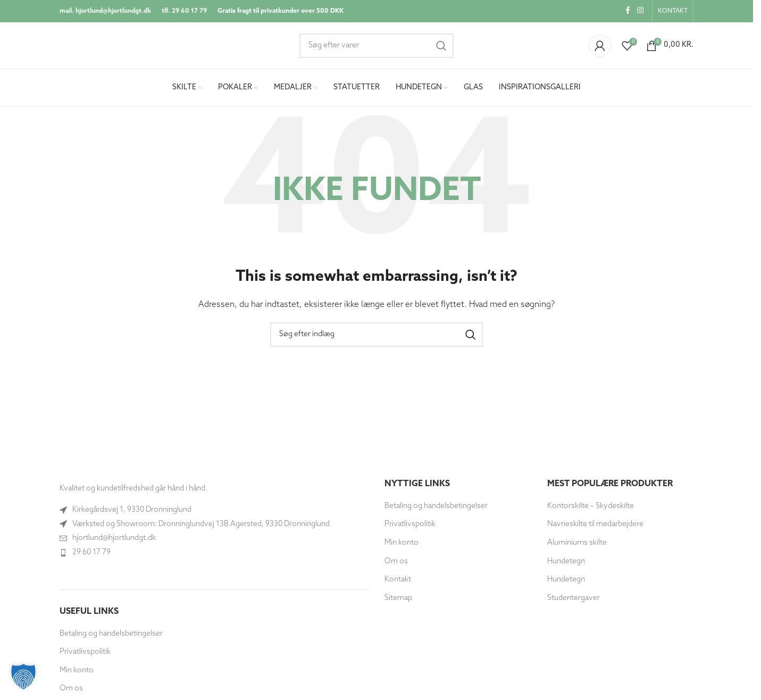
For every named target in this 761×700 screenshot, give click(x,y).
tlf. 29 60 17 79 (184, 11)
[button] (23, 677)
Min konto (77, 672)
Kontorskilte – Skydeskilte (591, 507)
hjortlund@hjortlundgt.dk (114, 540)
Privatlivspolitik (85, 653)
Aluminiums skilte (577, 544)
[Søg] (377, 46)
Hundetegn (566, 562)
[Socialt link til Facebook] (628, 11)
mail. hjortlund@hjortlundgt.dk (105, 11)
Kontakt (398, 581)
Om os (71, 690)
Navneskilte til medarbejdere (595, 526)
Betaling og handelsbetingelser (111, 635)
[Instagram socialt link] (640, 11)
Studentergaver (574, 599)
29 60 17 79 (91, 553)
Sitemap (398, 599)
